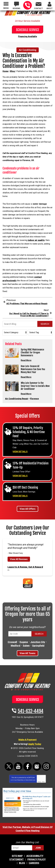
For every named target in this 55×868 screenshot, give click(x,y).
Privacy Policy (20, 780)
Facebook (28, 766)
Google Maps (37, 766)
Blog (12, 71)
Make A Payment (27, 740)
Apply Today (35, 744)
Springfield (38, 646)
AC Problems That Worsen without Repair (27, 304)
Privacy (39, 782)
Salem (26, 646)
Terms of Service (29, 780)
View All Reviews (19, 559)
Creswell (12, 642)
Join (38, 848)
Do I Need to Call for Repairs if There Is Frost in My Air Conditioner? (29, 315)
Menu (6, 8)
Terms (43, 782)
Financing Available (28, 36)
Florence (34, 399)
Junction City (38, 642)
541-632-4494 (27, 5)
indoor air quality (36, 240)
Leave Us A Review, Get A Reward (25, 567)
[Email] (28, 848)
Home (6, 71)
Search (45, 324)
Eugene (24, 642)
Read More (26, 360)
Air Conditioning (28, 50)
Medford (16, 646)
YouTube (18, 766)
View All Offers (27, 509)
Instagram (46, 766)
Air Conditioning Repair (17, 399)
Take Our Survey (28, 583)
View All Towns (27, 653)
